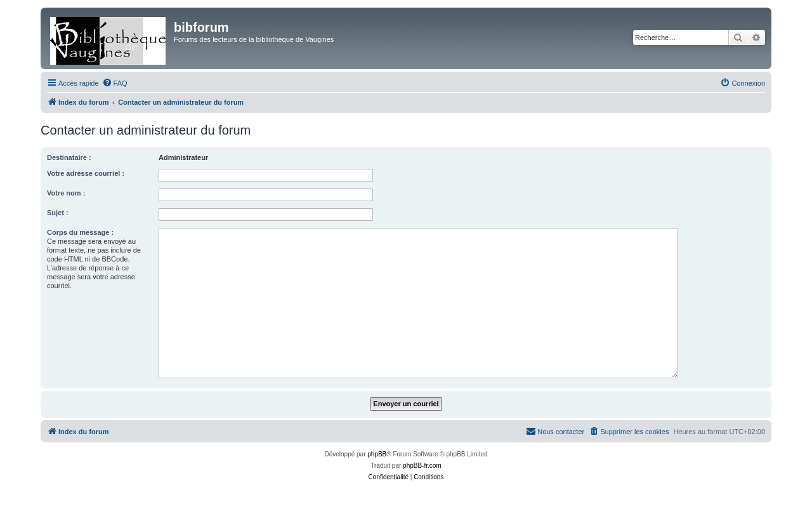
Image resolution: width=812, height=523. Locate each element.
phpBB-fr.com (422, 466)
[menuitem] (115, 83)
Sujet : (58, 213)
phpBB (377, 454)
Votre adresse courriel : (86, 173)
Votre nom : (66, 193)
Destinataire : (69, 157)
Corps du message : (80, 232)
